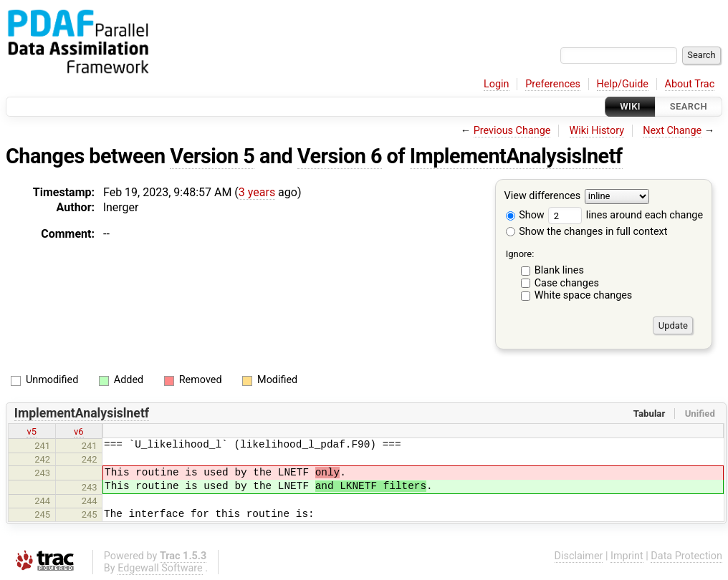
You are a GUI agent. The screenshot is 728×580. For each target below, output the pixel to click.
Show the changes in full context (587, 232)
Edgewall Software (160, 568)
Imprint (627, 556)
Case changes (567, 283)
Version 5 (212, 156)
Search (689, 106)
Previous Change (512, 131)
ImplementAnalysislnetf (516, 156)
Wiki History (597, 131)
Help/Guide (623, 84)
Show (525, 215)
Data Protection (686, 556)
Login (497, 84)
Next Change (672, 131)
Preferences (553, 84)
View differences (543, 197)
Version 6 (340, 156)
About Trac (690, 84)
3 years (257, 192)
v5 (32, 431)
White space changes (584, 295)
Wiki (630, 106)
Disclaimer (579, 556)
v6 (79, 431)
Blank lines (559, 270)
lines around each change (626, 215)
